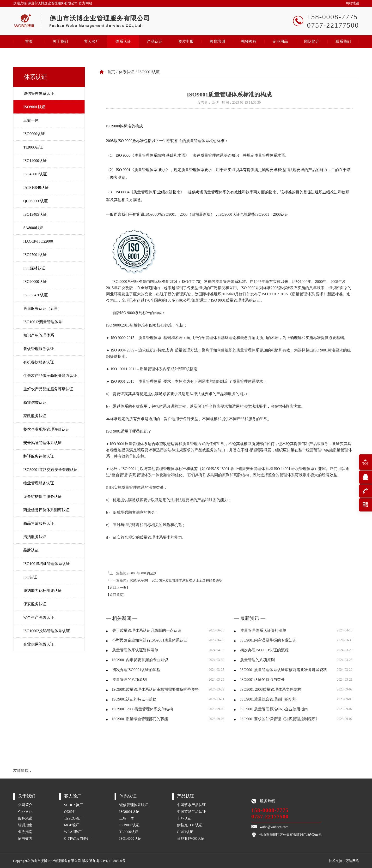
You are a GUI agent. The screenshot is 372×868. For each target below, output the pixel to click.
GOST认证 (185, 832)
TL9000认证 (33, 147)
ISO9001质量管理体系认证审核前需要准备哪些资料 (156, 689)
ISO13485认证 (35, 214)
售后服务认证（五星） (43, 308)
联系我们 (343, 41)
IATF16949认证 (36, 187)
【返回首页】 (116, 595)
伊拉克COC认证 (190, 825)
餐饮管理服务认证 (39, 349)
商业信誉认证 (35, 402)
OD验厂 (70, 812)
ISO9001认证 (34, 107)
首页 (29, 41)
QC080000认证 (36, 201)
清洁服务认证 (35, 537)
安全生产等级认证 (39, 617)
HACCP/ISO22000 (38, 241)
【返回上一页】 (118, 588)
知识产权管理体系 (39, 335)
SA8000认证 (33, 228)
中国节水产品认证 (191, 805)
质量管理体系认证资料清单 (135, 650)
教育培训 (217, 41)
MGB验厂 (72, 825)
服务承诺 (25, 818)
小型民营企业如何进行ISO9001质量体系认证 (150, 640)
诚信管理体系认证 (39, 93)
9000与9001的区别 (143, 573)
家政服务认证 (35, 416)
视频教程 (249, 41)
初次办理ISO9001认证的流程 (136, 670)
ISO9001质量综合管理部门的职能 (140, 719)
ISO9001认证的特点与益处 (134, 699)
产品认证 (155, 41)
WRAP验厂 (73, 832)
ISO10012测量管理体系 (43, 322)
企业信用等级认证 (39, 644)
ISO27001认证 (35, 255)
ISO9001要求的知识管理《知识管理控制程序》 (280, 719)
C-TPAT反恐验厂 (77, 838)
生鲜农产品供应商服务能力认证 (50, 376)
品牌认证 (31, 550)
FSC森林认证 (34, 268)
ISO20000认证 (35, 282)
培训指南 (25, 825)
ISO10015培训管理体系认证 (47, 564)
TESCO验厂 (73, 818)
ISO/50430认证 (36, 295)
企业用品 (280, 41)
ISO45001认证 (35, 174)
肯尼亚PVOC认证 (191, 838)
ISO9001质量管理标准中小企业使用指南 (274, 709)
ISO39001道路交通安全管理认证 (50, 470)
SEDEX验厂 (74, 805)
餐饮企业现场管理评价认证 (46, 429)
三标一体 (31, 120)
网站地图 (352, 3)
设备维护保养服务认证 (43, 496)
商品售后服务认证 (39, 523)
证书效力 (25, 838)
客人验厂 (92, 41)
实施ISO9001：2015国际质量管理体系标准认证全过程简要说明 (176, 580)
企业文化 (25, 812)
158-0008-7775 (270, 810)
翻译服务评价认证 (39, 456)
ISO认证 (30, 577)
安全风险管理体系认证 (43, 443)
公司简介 (25, 805)
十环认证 (184, 818)
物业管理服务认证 (39, 483)
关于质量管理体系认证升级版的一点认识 (147, 630)
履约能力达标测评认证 (43, 591)
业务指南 (25, 832)
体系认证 (123, 41)
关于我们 (60, 41)
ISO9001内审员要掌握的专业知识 (140, 660)
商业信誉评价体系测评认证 (46, 510)
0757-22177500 (270, 817)
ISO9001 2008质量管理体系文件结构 (143, 709)
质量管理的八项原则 (129, 680)
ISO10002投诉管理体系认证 (47, 631)
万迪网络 (352, 861)
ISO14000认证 (35, 161)
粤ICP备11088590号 (111, 861)
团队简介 (312, 41)
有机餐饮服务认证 (39, 362)
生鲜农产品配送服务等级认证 (48, 389)
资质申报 (186, 41)
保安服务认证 (35, 604)
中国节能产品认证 (191, 812)
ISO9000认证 (34, 134)
